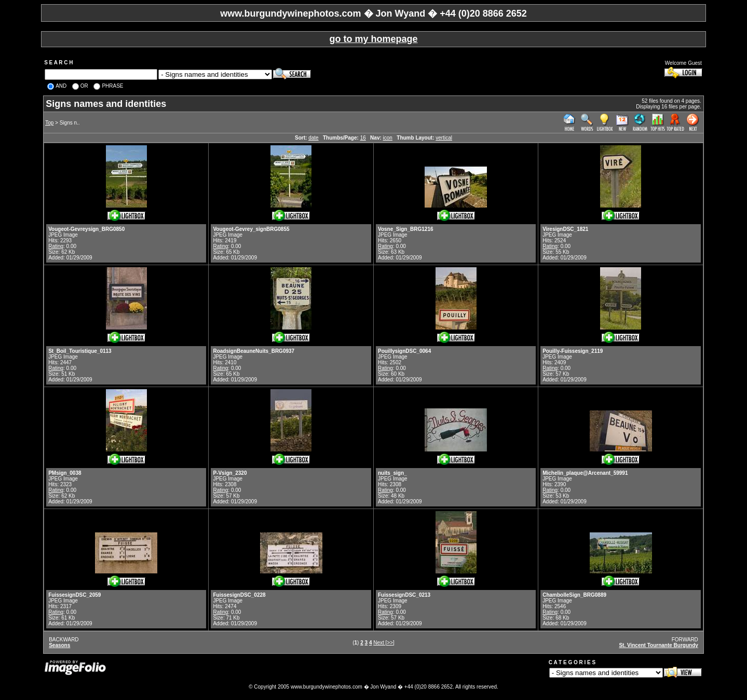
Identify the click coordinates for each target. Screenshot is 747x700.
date (313, 138)
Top (49, 123)
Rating (56, 246)
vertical (444, 138)
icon (388, 138)
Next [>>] (384, 643)
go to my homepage (373, 39)
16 (363, 138)
